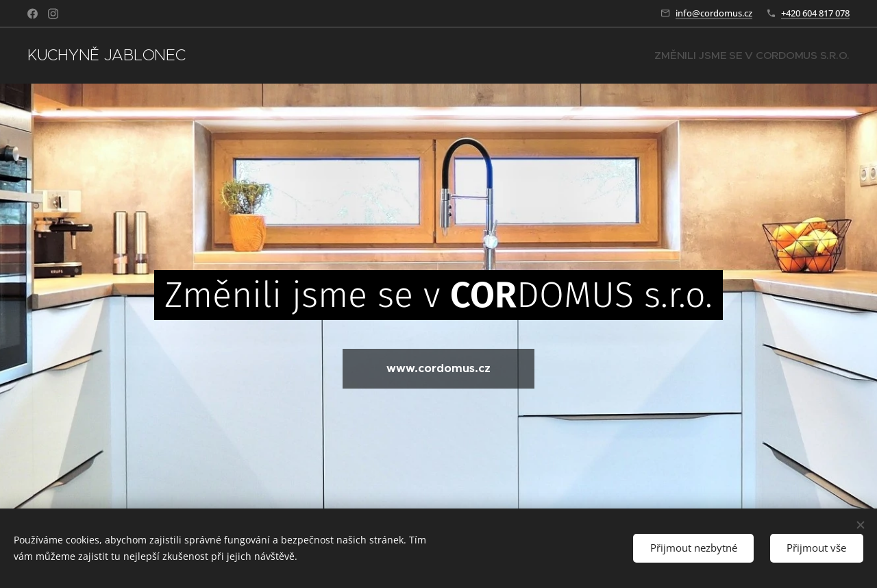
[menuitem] (764, 56)
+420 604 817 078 (815, 13)
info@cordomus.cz (714, 13)
